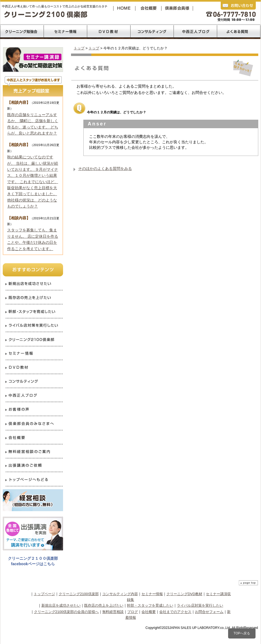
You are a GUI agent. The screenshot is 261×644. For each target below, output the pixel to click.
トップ (79, 48)
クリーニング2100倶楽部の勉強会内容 (22, 32)
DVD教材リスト (109, 32)
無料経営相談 (113, 612)
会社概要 (150, 8)
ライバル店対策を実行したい (200, 605)
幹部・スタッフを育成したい (150, 605)
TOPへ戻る (242, 633)
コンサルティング (152, 32)
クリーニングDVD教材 (184, 594)
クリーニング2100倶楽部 (178, 8)
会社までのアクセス (175, 612)
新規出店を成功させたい (61, 605)
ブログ (133, 612)
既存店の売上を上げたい (104, 605)
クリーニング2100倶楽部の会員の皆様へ (66, 612)
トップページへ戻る (125, 8)
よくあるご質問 (239, 32)
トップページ (44, 594)
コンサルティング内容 (120, 594)
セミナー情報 (152, 594)
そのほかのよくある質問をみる (105, 169)
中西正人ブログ (195, 32)
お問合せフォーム (209, 612)
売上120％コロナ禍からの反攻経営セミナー (65, 32)
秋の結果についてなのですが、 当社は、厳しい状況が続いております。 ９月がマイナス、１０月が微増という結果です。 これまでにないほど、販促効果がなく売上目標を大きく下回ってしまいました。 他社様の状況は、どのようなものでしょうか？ (33, 182)
